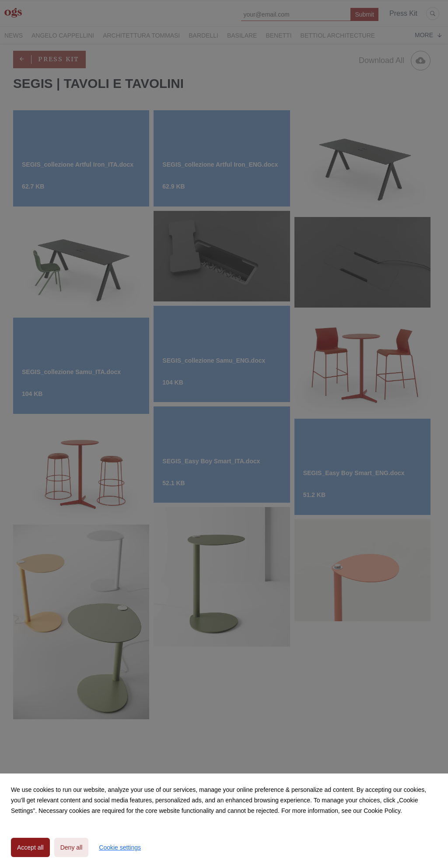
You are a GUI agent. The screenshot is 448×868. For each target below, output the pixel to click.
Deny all (72, 847)
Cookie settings (120, 847)
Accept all (30, 847)
